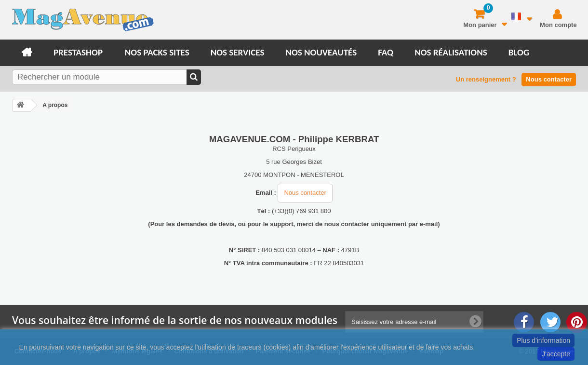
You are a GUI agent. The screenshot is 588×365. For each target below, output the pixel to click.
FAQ (386, 52)
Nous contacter (549, 79)
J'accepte (556, 354)
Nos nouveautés (321, 52)
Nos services (238, 52)
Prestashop (78, 52)
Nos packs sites (157, 52)
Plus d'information (543, 340)
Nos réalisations (451, 52)
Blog (519, 52)
